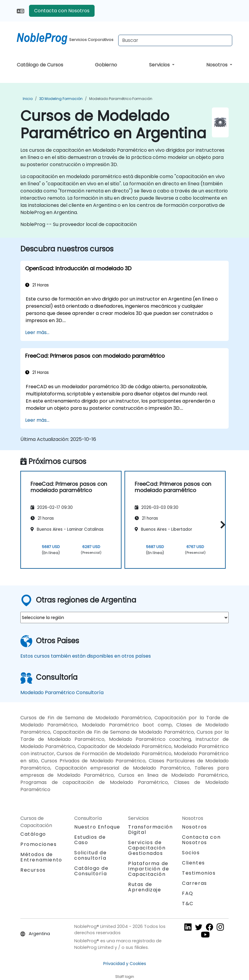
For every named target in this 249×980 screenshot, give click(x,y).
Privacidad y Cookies (125, 964)
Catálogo (33, 834)
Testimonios (199, 873)
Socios (191, 853)
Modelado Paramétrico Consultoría (62, 692)
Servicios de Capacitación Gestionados (147, 848)
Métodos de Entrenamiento (41, 857)
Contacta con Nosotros (62, 11)
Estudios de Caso (90, 840)
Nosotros (217, 65)
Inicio (28, 99)
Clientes (193, 863)
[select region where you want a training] (124, 618)
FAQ (188, 893)
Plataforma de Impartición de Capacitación (149, 869)
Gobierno (106, 65)
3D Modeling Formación (61, 99)
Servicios (160, 65)
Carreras (195, 883)
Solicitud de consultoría (90, 855)
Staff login (125, 977)
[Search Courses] (175, 40)
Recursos (33, 870)
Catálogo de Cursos (40, 65)
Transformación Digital (150, 830)
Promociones (39, 844)
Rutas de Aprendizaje (145, 887)
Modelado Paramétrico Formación (121, 99)
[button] (221, 525)
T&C (188, 904)
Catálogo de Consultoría (91, 871)
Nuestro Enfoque (97, 827)
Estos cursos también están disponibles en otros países (86, 656)
